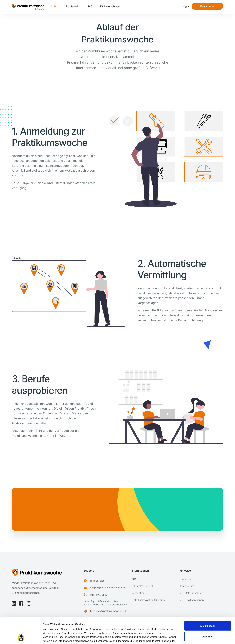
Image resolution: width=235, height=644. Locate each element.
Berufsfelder (73, 6)
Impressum (50, 624)
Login (185, 6)
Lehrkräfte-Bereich (142, 586)
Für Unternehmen (110, 6)
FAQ (90, 6)
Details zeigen (174, 638)
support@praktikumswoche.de (108, 588)
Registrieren (207, 6)
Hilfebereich (97, 581)
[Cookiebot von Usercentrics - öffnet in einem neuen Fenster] (21, 638)
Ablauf (54, 6)
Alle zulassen (208, 601)
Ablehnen (208, 612)
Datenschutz (187, 586)
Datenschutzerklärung (72, 624)
